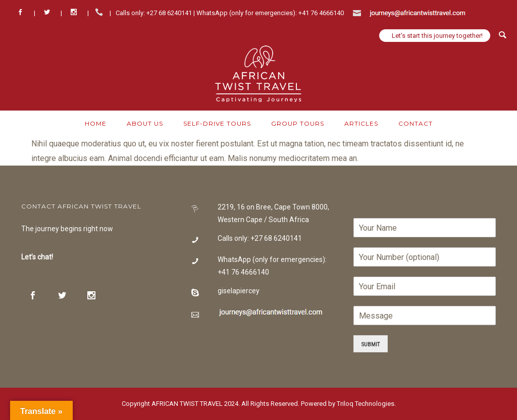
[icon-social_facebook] (23, 12)
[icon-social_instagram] (76, 12)
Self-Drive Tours (217, 123)
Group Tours (298, 123)
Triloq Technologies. (366, 404)
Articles (361, 123)
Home (96, 123)
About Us (145, 123)
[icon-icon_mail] (359, 12)
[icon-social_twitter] (49, 12)
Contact (416, 123)
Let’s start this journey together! (437, 36)
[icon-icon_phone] (101, 12)
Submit (371, 344)
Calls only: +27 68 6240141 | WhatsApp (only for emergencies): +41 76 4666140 (230, 13)
